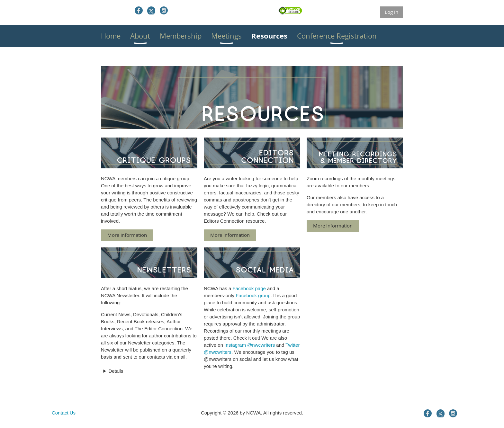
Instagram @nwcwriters (250, 345)
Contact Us (64, 413)
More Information (127, 235)
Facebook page (249, 288)
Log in (392, 12)
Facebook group (253, 295)
